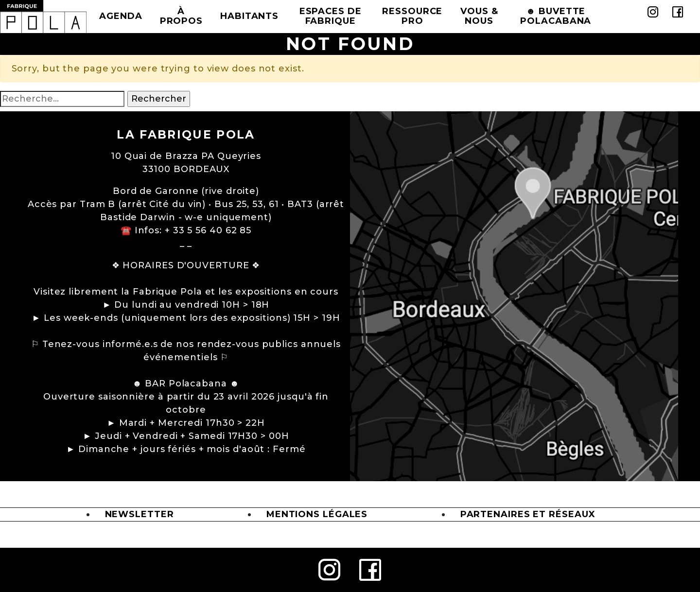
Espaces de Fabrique (331, 16)
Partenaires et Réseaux (528, 514)
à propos (181, 16)
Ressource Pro (412, 16)
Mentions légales (317, 514)
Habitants (249, 16)
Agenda (121, 16)
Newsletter (140, 514)
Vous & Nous (479, 16)
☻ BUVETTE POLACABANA (556, 16)
